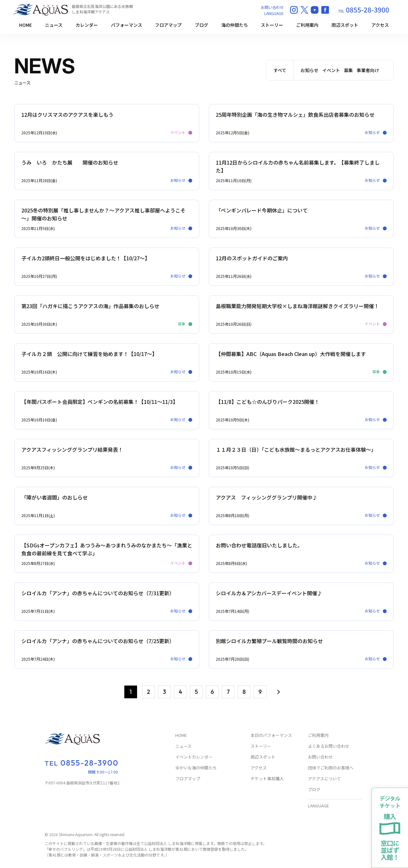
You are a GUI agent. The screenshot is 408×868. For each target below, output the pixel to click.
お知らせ (310, 70)
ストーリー (272, 25)
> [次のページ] (278, 692)
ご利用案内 (307, 25)
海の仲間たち (235, 25)
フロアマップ (168, 25)
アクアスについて (324, 779)
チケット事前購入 (267, 779)
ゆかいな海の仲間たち (196, 768)
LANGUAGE (274, 13)
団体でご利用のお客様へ (331, 768)
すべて (280, 70)
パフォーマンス (127, 25)
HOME (25, 25)
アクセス (380, 25)
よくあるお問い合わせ (329, 746)
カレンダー (87, 25)
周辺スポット (345, 25)
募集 (348, 70)
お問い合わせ (272, 7)
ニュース (54, 25)
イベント (331, 70)
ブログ (201, 25)
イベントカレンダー (194, 757)
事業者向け (368, 70)
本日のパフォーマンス (271, 735)
